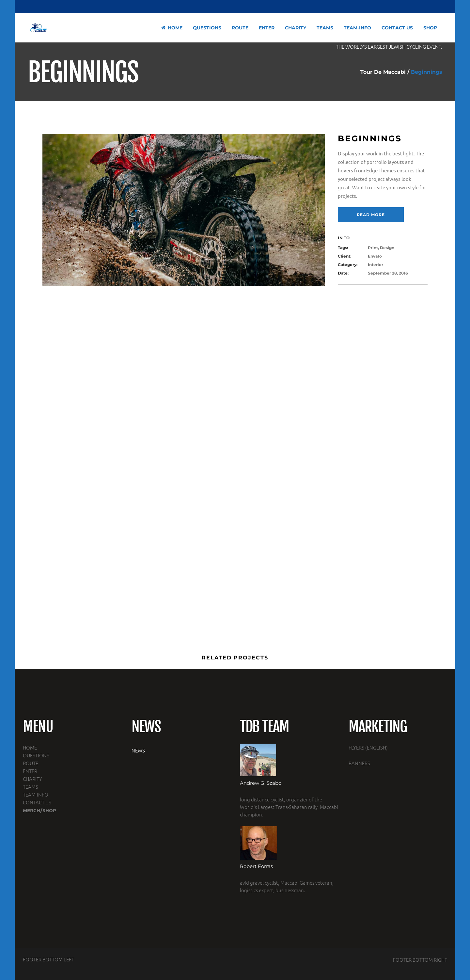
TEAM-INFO (36, 794)
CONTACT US (37, 802)
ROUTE (31, 763)
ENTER (30, 771)
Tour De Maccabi (383, 72)
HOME (30, 747)
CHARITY (32, 779)
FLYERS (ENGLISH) (368, 747)
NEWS (138, 750)
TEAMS (31, 787)
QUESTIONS (36, 755)
